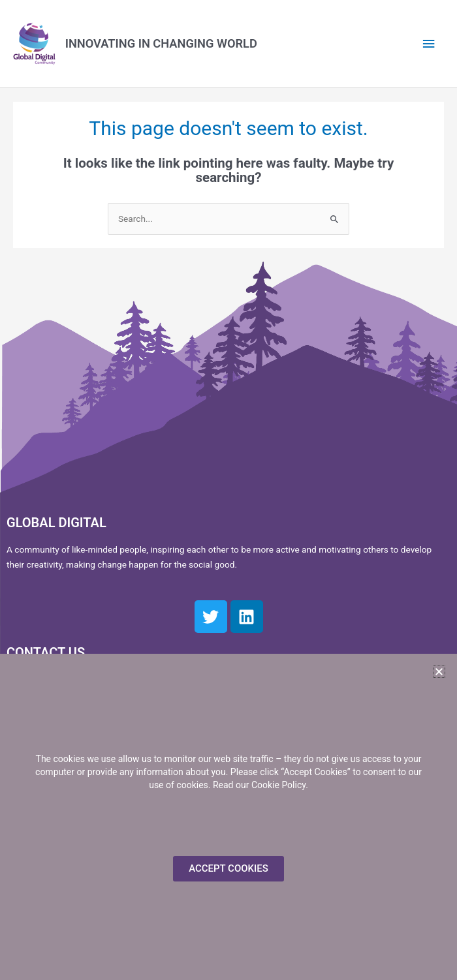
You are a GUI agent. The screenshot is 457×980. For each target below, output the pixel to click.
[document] (228, 490)
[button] (439, 672)
